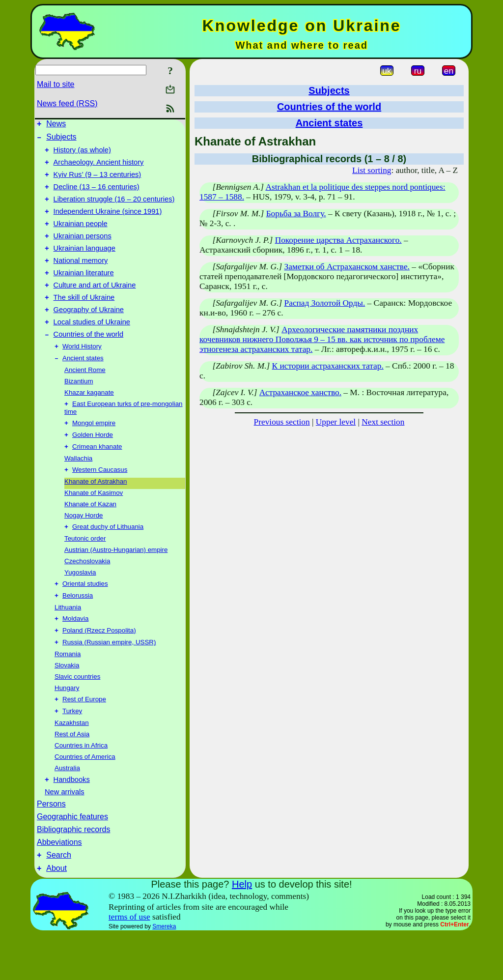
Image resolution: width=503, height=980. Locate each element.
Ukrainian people (81, 237)
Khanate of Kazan (90, 537)
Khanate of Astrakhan (96, 515)
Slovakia (67, 705)
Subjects (61, 140)
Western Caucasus (100, 503)
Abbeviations (59, 885)
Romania (68, 693)
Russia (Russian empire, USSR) (109, 681)
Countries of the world (89, 361)
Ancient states (83, 387)
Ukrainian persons (83, 251)
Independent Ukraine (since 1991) (108, 223)
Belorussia (78, 632)
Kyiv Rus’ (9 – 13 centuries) (98, 182)
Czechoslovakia (87, 595)
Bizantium (79, 410)
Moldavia (75, 656)
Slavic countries (77, 716)
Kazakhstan (72, 764)
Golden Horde (93, 466)
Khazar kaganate (89, 421)
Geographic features (72, 859)
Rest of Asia (72, 775)
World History (82, 374)
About (56, 914)
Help (242, 930)
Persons (51, 847)
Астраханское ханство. (300, 392)
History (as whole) (82, 154)
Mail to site (56, 84)
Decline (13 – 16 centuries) (97, 196)
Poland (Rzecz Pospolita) (99, 669)
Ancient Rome (85, 398)
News (56, 125)
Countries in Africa (81, 787)
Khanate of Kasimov (94, 526)
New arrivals (65, 835)
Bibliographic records (73, 872)
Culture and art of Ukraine (95, 306)
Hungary (67, 727)
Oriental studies (85, 619)
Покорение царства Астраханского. (338, 240)
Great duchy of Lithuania (108, 561)
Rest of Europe (84, 739)
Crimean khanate (97, 479)
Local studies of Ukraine (92, 347)
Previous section (282, 422)
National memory (81, 278)
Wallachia (78, 491)
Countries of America (85, 798)
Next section (383, 422)
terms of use (129, 963)
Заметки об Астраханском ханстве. (347, 267)
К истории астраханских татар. (328, 366)
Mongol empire (94, 453)
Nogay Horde (84, 549)
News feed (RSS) (67, 103)
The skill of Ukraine (84, 319)
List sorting (372, 170)
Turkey (72, 752)
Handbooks (72, 822)
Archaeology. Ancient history (99, 168)
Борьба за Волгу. (296, 214)
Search (59, 899)
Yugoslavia (80, 607)
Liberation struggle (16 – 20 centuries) (114, 209)
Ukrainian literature (84, 292)
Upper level (336, 422)
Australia (67, 809)
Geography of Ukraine (89, 333)
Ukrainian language (84, 264)
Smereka (164, 972)
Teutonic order (85, 573)
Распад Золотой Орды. (325, 303)
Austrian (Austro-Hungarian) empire (116, 584)
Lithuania (68, 644)
